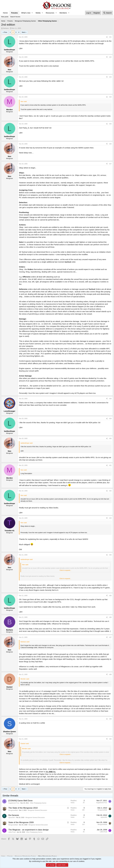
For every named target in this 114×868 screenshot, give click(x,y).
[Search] (107, 13)
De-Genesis (14, 815)
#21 (110, 37)
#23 (110, 77)
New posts (5, 17)
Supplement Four (14, 803)
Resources (50, 13)
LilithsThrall (12, 832)
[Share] (107, 37)
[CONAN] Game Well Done (20, 801)
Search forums (15, 17)
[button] (32, 13)
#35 (110, 596)
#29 (110, 419)
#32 (110, 491)
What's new (26, 13)
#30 (110, 438)
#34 (110, 555)
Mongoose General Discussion (37, 810)
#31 (110, 465)
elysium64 (12, 818)
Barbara (6, 28)
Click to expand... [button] (65, 570)
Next (23, 32)
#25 (110, 124)
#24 (110, 97)
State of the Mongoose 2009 (21, 822)
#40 (110, 739)
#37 (110, 637)
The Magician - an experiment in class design (28, 830)
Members (63, 13)
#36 (110, 617)
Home (5, 13)
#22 (110, 57)
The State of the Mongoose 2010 (23, 808)
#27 (110, 164)
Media (38, 13)
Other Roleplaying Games (38, 803)
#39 (110, 719)
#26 (110, 144)
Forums (14, 13)
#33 (110, 518)
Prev (6, 32)
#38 (110, 674)
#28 (110, 399)
